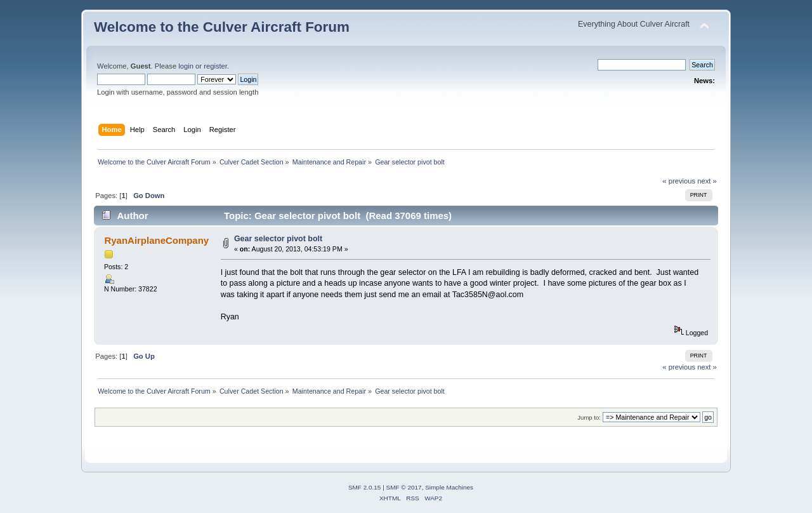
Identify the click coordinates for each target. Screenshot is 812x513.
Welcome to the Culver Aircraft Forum (222, 27)
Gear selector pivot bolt (278, 239)
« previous (679, 181)
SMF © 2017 (404, 487)
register (215, 66)
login (186, 66)
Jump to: (589, 417)
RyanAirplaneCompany (156, 240)
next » (707, 181)
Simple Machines (449, 487)
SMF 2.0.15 (365, 487)
